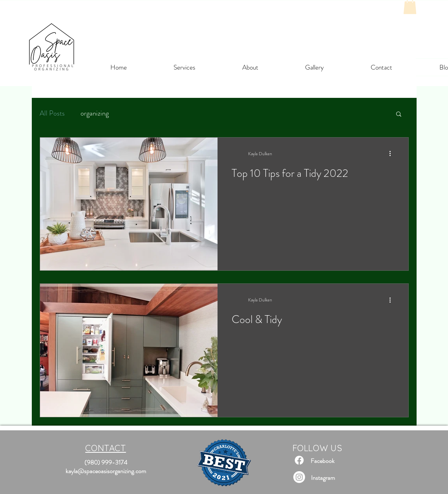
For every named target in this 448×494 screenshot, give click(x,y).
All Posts (52, 113)
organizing (95, 113)
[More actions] (393, 154)
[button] (399, 115)
